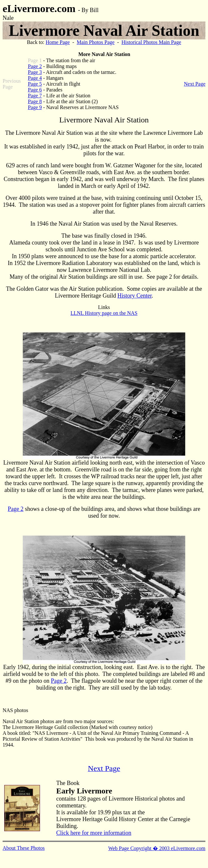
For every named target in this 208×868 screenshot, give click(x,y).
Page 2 (35, 66)
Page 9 (35, 107)
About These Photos (24, 848)
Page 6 (35, 90)
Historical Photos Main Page (151, 42)
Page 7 (35, 96)
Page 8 (35, 101)
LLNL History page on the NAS (104, 313)
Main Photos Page (96, 42)
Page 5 (35, 84)
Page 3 (35, 72)
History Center (135, 296)
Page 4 (35, 78)
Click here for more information (94, 833)
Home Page (58, 42)
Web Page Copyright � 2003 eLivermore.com (157, 848)
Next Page (195, 84)
